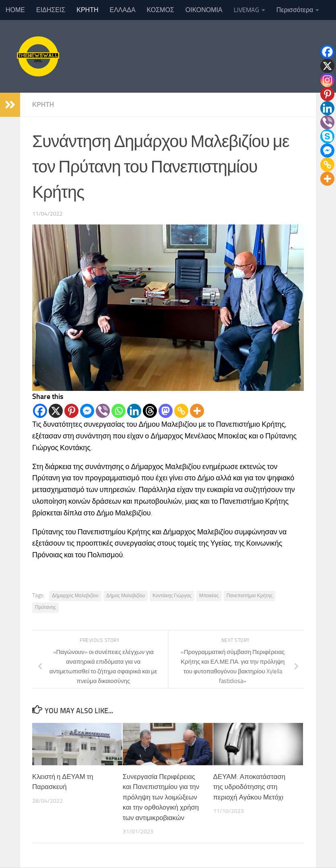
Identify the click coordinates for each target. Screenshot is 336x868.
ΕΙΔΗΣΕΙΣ (51, 10)
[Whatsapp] (119, 411)
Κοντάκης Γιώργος (172, 596)
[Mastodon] (166, 411)
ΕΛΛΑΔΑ (123, 10)
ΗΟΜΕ (15, 10)
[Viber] (103, 411)
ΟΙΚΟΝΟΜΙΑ (204, 10)
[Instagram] (327, 80)
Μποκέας (209, 596)
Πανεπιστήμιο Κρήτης (250, 596)
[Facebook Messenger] (87, 411)
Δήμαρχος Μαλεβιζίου (75, 596)
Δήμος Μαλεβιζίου (126, 596)
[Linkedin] (134, 411)
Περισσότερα (295, 10)
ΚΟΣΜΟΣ (161, 10)
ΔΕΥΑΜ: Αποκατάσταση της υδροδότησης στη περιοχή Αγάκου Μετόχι (249, 787)
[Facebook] (40, 411)
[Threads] (150, 411)
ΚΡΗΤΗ (87, 10)
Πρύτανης (45, 607)
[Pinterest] (71, 411)
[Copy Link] (181, 411)
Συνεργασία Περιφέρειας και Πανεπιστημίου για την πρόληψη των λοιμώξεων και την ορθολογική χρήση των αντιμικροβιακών (162, 797)
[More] (197, 411)
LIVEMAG (246, 10)
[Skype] (327, 136)
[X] (56, 411)
